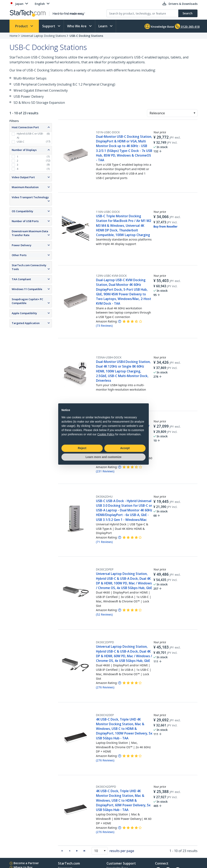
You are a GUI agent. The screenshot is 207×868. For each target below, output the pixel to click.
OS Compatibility (22, 211)
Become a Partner (26, 863)
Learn (103, 26)
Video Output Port (23, 177)
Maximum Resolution (25, 187)
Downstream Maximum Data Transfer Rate (30, 233)
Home (14, 36)
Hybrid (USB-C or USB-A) (30, 136)
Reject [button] (82, 448)
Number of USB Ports (25, 221)
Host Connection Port (25, 127)
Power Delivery (22, 245)
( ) (104, 326)
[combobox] (172, 113)
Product (22, 26)
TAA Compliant (21, 279)
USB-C (21, 142)
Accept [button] (125, 448)
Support (49, 26)
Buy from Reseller (165, 227)
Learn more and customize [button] (103, 457)
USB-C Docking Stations (86, 36)
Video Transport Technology (30, 197)
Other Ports (19, 255)
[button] (194, 113)
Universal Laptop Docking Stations (44, 36)
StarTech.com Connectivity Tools (29, 267)
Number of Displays (24, 150)
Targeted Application (26, 323)
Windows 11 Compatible (27, 289)
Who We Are (77, 26)
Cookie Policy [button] (106, 434)
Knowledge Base (159, 26)
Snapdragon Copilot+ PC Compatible (27, 301)
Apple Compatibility (24, 313)
